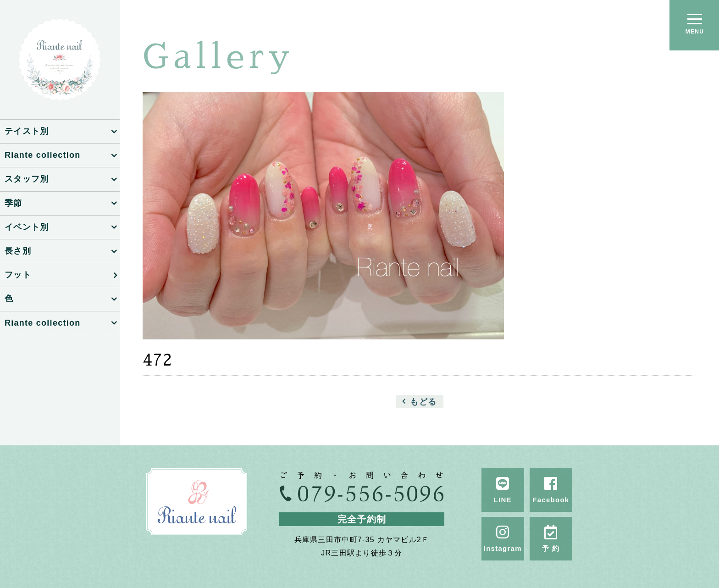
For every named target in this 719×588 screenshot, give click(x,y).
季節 (14, 203)
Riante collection (42, 155)
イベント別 (27, 227)
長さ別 (18, 251)
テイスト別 (27, 131)
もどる (423, 401)
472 (158, 360)
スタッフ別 (27, 179)
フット (18, 275)
